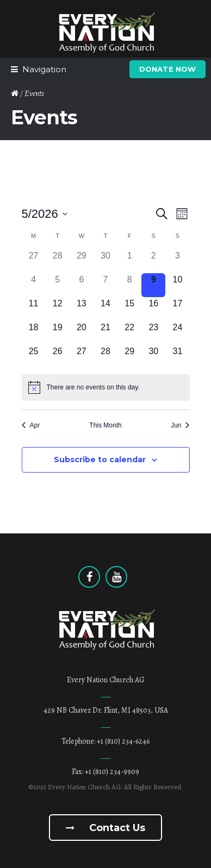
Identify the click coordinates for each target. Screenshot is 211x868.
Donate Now (167, 69)
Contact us (105, 828)
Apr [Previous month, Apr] (31, 425)
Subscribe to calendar (100, 460)
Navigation (44, 69)
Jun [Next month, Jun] (180, 425)
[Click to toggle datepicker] (45, 214)
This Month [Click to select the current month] (105, 425)
